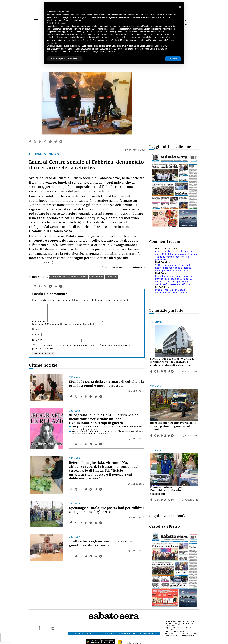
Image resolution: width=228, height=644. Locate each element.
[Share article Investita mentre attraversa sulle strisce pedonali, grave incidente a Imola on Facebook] (152, 436)
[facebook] (30, 142)
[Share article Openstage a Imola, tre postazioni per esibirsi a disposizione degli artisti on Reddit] (96, 523)
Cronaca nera (96, 277)
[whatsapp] (50, 142)
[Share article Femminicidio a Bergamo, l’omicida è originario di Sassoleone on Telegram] (173, 500)
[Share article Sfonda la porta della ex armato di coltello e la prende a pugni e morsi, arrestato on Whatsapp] (91, 397)
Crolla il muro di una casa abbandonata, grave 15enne (171, 291)
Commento (39, 321)
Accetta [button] (173, 59)
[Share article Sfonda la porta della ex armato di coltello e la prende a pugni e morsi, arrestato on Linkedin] (81, 397)
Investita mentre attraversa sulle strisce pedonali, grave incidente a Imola (173, 426)
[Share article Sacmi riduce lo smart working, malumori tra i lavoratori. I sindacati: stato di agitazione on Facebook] (152, 371)
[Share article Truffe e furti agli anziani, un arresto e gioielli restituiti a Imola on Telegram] (101, 556)
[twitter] (35, 142)
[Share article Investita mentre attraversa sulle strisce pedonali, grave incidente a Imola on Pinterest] (162, 436)
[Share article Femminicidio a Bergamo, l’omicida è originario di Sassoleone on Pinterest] (162, 500)
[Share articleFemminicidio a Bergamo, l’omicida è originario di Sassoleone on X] (155, 500)
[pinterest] (45, 142)
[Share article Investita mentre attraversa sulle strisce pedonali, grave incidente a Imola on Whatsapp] (166, 436)
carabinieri (55, 277)
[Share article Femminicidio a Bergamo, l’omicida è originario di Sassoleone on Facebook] (152, 500)
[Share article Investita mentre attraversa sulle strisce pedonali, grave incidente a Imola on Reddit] (169, 436)
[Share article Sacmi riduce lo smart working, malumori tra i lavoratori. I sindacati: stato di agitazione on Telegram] (173, 371)
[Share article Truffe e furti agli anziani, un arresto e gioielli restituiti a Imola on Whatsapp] (91, 556)
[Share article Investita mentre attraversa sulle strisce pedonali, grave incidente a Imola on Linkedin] (159, 436)
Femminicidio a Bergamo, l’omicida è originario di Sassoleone (168, 491)
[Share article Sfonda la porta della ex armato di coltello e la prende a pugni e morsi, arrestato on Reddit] (96, 397)
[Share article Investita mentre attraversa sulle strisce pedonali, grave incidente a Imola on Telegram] (173, 436)
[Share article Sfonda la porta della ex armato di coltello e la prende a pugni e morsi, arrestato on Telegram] (101, 397)
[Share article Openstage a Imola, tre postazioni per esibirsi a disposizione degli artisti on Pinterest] (86, 523)
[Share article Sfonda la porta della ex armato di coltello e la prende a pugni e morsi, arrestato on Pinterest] (86, 397)
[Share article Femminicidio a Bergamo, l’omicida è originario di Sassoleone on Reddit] (169, 500)
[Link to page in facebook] (39, 628)
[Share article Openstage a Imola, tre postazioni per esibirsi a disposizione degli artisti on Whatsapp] (91, 523)
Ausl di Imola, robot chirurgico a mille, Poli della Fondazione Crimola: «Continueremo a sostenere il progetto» (176, 255)
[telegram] (61, 142)
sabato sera (111, 277)
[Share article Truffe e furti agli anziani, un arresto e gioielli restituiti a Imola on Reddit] (96, 556)
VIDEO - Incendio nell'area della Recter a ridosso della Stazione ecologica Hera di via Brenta (173, 268)
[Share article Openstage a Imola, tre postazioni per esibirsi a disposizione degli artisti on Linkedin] (81, 523)
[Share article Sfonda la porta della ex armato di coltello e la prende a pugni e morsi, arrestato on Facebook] (71, 397)
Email (36, 335)
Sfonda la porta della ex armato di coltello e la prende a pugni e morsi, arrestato (107, 384)
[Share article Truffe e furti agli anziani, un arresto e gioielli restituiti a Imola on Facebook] (71, 556)
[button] (180, 7)
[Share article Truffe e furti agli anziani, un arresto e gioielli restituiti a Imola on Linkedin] (81, 556)
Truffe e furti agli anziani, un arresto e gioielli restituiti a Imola (101, 543)
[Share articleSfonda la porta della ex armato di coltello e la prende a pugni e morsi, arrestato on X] (76, 397)
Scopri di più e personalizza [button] (65, 59)
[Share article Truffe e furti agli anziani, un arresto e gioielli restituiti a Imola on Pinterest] (86, 556)
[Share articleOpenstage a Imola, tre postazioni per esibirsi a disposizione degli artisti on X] (76, 523)
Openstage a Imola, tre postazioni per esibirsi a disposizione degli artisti (106, 510)
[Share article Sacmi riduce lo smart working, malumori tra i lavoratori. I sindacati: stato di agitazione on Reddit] (169, 371)
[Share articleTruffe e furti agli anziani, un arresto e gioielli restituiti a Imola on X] (76, 556)
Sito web (37, 340)
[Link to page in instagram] (53, 628)
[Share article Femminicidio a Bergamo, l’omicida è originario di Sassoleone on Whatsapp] (166, 500)
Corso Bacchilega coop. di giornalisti (182, 622)
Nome (37, 329)
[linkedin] (40, 142)
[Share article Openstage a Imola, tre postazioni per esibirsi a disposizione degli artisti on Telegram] (101, 523)
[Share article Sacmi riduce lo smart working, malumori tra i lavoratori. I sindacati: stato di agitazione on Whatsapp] (166, 371)
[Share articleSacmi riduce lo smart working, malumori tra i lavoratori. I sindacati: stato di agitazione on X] (155, 371)
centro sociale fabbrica (75, 277)
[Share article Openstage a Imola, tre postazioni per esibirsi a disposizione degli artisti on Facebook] (71, 523)
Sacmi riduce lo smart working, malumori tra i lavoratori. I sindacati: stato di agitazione (172, 362)
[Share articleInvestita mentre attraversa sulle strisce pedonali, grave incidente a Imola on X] (155, 436)
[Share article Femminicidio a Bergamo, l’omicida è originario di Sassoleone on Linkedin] (159, 500)
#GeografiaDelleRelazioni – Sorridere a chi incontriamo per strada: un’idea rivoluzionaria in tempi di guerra (104, 419)
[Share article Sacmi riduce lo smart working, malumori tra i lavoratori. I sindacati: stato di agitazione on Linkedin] (159, 371)
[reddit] (56, 142)
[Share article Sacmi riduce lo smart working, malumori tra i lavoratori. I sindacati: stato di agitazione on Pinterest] (162, 371)
